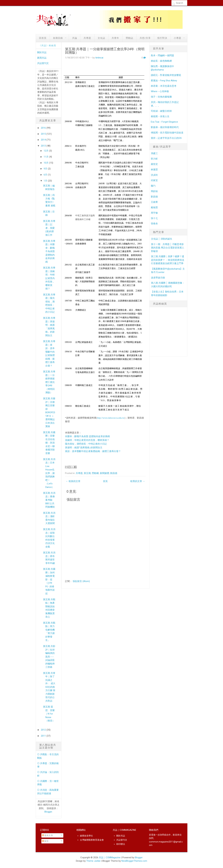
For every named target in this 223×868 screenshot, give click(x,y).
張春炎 (154, 224)
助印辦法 (121, 844)
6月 (46, 175)
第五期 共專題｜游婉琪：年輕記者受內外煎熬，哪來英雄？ (49, 278)
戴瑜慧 (154, 207)
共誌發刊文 (43, 63)
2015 (44, 134)
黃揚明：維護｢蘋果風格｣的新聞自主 (84, 447)
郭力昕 (154, 159)
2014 (44, 140)
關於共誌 (42, 52)
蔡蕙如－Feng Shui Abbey (164, 81)
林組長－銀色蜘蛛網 (161, 61)
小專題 (177, 38)
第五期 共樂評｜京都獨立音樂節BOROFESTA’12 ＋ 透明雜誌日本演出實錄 (49, 412)
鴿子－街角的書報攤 (161, 97)
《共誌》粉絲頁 (48, 45)
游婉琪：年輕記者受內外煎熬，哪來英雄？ (87, 440)
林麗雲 (154, 170)
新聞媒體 (105, 473)
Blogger (48, 812)
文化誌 (101, 38)
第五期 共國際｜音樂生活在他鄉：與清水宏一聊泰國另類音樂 (49, 443)
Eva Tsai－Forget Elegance (164, 122)
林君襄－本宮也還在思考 (164, 86)
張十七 (154, 218)
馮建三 (154, 153)
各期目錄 (58, 38)
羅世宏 (154, 164)
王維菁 (154, 202)
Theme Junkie (93, 861)
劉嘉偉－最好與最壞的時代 (165, 127)
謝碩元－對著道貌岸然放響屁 (166, 75)
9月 (46, 169)
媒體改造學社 (86, 836)
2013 (44, 146)
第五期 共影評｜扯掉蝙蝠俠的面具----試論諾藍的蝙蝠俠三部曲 (49, 657)
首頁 (105, 481)
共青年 (115, 38)
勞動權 (95, 473)
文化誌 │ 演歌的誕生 (162, 239)
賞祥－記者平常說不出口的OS (166, 138)
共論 (75, 38)
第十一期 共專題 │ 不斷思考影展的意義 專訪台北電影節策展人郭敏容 (168, 248)
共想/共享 (145, 38)
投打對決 (162, 38)
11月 (46, 157)
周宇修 (154, 213)
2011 (44, 736)
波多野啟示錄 (158, 278)
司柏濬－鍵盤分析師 (161, 111)
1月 (46, 181)
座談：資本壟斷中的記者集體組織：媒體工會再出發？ (93, 451)
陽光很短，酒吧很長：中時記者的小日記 (86, 444)
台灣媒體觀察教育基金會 (92, 840)
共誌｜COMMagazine (110, 857)
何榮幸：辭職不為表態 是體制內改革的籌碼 (87, 436)
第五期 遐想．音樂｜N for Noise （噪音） (49, 714)
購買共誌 (42, 58)
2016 (44, 128)
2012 (44, 730)
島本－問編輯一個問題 (162, 55)
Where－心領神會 (160, 91)
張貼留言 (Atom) (81, 581)
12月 (46, 151)
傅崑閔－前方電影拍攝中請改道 (167, 133)
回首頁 (43, 38)
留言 (45, 841)
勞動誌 (129, 38)
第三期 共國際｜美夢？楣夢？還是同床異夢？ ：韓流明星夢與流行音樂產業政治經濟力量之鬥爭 (168, 260)
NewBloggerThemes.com (134, 861)
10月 (46, 163)
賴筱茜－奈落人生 (160, 116)
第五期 (87, 473)
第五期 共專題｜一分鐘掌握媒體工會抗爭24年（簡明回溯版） (49, 382)
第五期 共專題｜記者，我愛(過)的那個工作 (49, 228)
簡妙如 (154, 191)
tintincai (99, 58)
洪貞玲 (154, 175)
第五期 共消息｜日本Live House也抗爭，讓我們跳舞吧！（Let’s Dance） (49, 473)
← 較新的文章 (73, 481)
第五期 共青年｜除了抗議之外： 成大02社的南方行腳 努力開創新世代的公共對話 (49, 687)
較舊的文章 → (138, 481)
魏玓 (153, 186)
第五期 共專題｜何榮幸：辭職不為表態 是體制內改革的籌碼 (49, 251)
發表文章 (47, 835)
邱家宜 (154, 180)
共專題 (87, 38)
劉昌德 (114, 473)
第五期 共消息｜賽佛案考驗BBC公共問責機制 (49, 500)
